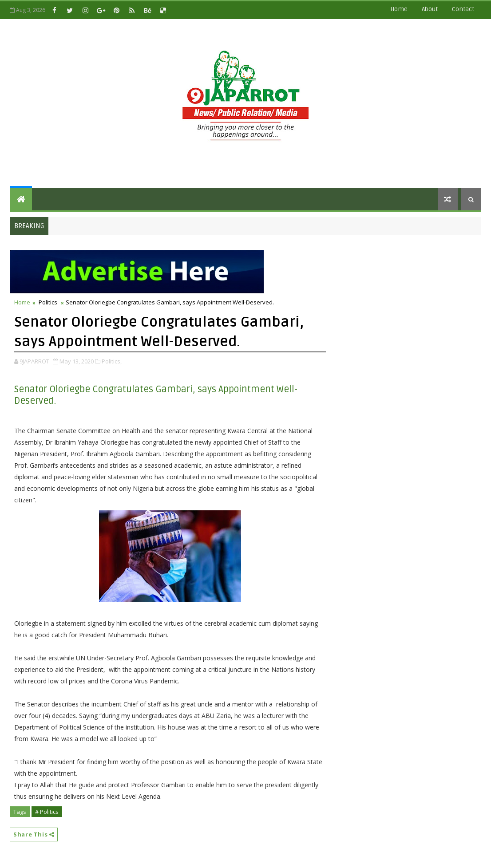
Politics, (112, 361)
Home (399, 9)
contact (463, 9)
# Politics (47, 812)
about (430, 9)
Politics (48, 302)
